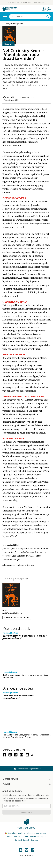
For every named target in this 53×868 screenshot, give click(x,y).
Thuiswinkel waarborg (15, 833)
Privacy (17, 837)
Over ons (35, 840)
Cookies (25, 837)
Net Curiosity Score (12, 613)
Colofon (9, 837)
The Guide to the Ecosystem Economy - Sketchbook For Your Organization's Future (26, 736)
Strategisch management (14, 24)
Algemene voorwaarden (37, 833)
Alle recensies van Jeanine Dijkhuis (18, 565)
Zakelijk (26, 784)
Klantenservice (26, 779)
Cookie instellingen (38, 837)
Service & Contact (22, 840)
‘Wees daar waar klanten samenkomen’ (18, 697)
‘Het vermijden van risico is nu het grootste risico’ (24, 637)
